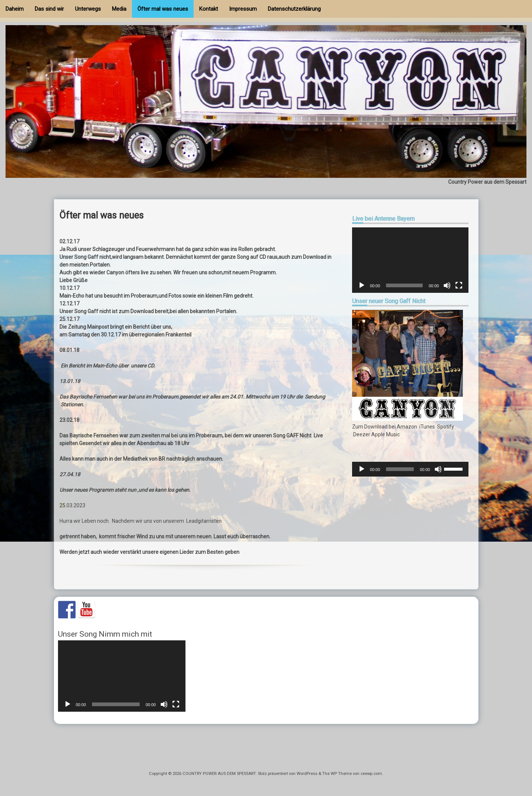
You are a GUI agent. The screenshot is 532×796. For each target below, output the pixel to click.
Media (119, 9)
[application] (410, 260)
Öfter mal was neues (163, 9)
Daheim (15, 9)
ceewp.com (371, 774)
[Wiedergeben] (362, 285)
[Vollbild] (459, 285)
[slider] (400, 469)
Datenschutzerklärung (294, 9)
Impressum (243, 9)
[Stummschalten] (447, 285)
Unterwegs (88, 9)
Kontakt (209, 9)
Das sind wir (49, 9)
